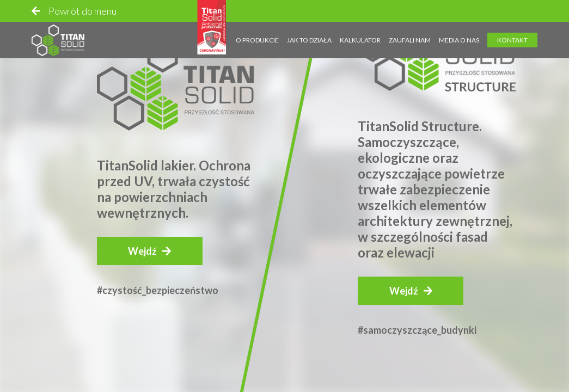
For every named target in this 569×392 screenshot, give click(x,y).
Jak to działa (309, 31)
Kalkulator (360, 31)
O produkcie (257, 31)
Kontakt (512, 31)
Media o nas (459, 31)
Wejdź (142, 251)
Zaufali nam (410, 31)
